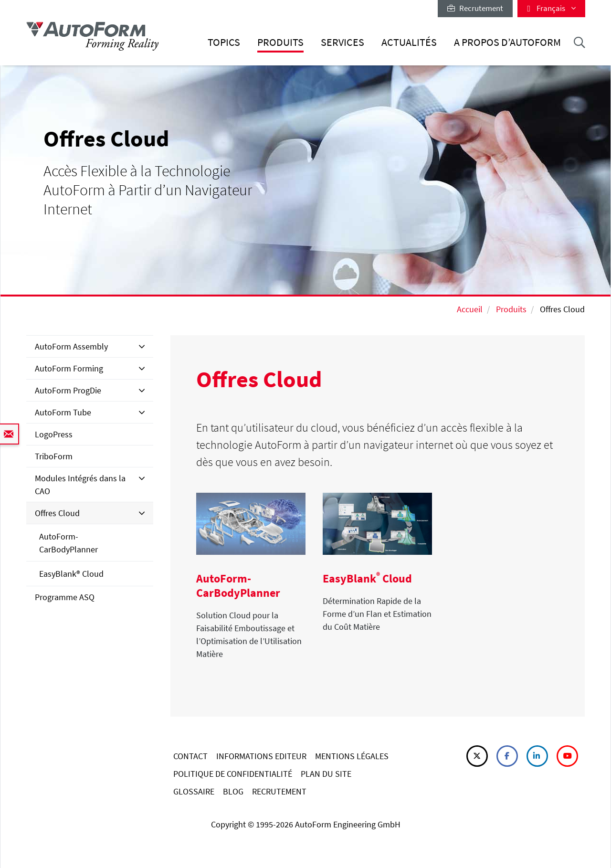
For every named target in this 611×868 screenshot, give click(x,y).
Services (342, 42)
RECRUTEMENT (279, 791)
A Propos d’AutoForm (507, 42)
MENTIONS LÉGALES (352, 756)
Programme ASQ (65, 597)
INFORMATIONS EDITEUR (261, 756)
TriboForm (54, 456)
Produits (280, 42)
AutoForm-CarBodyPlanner (68, 543)
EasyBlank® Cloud (71, 574)
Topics (224, 42)
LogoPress (54, 434)
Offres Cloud (57, 513)
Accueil (470, 309)
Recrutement (475, 8)
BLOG (233, 791)
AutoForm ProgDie (68, 390)
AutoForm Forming (69, 368)
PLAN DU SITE (326, 774)
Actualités (409, 42)
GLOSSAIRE (194, 791)
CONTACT (190, 756)
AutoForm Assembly (71, 346)
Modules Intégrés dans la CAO (80, 485)
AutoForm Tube (63, 412)
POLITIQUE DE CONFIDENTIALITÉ (233, 774)
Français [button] (551, 8)
